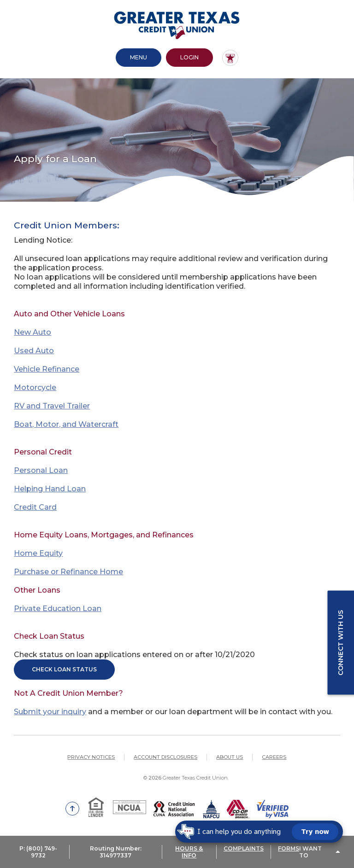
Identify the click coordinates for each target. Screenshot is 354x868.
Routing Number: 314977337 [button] (116, 852)
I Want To (310, 852)
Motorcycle (35, 387)
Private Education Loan (58, 609)
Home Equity (38, 553)
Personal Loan (41, 470)
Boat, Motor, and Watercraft (66, 424)
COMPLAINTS (244, 848)
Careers (274, 757)
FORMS (289, 848)
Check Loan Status (64, 669)
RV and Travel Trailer (52, 406)
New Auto (32, 332)
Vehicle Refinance (47, 369)
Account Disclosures (165, 757)
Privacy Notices (91, 757)
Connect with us (341, 642)
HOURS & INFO (189, 852)
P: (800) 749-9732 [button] (38, 852)
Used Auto (34, 351)
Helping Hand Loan (50, 489)
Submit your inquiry (50, 712)
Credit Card (35, 507)
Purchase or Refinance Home (68, 572)
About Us (230, 757)
